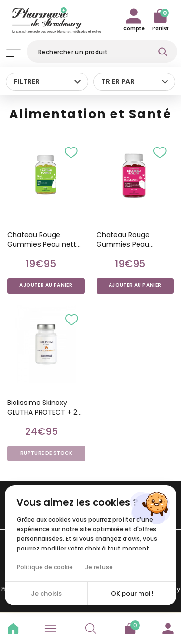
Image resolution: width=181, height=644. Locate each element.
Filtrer (27, 81)
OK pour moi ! (132, 594)
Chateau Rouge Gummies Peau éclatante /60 (123, 240)
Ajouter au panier (46, 285)
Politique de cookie (45, 567)
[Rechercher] (102, 52)
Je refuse (99, 567)
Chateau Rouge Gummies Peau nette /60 (44, 240)
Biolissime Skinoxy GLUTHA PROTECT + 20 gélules (44, 407)
